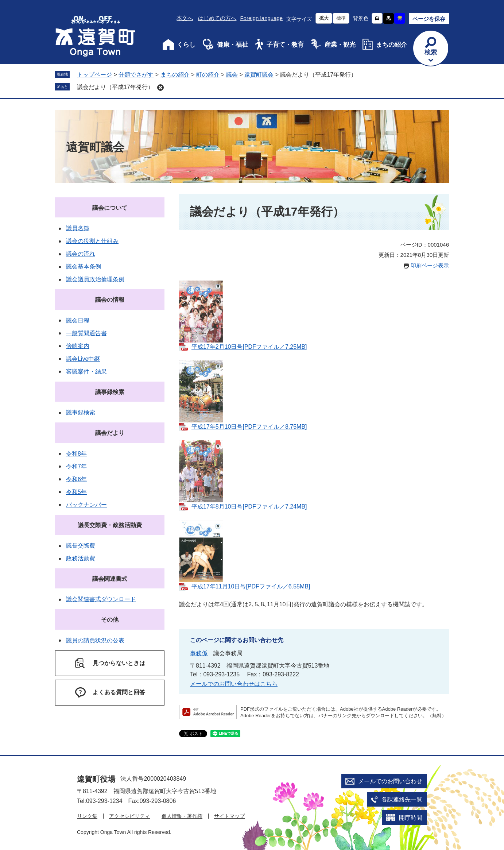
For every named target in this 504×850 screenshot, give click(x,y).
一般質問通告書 (86, 333)
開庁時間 (411, 818)
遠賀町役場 (96, 779)
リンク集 (87, 816)
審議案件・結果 (86, 372)
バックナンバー (86, 505)
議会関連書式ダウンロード (101, 599)
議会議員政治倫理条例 (95, 279)
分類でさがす (136, 75)
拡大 (324, 18)
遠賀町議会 (259, 75)
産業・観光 (340, 45)
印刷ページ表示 (430, 265)
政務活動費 (81, 558)
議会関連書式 (110, 579)
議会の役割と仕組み (92, 241)
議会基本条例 (84, 266)
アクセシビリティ (129, 816)
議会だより (110, 433)
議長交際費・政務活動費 (110, 525)
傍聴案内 (78, 346)
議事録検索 (110, 392)
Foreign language (261, 18)
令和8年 (76, 454)
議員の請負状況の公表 (95, 640)
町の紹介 (208, 75)
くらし (186, 45)
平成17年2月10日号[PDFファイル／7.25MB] (249, 347)
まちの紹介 (391, 45)
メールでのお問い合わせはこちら (234, 684)
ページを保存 (429, 19)
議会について (110, 208)
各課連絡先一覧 (402, 799)
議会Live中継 (83, 359)
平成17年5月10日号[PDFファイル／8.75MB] (249, 427)
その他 (110, 620)
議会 (232, 75)
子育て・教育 (285, 45)
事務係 (199, 653)
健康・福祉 (232, 45)
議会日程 (78, 320)
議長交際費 (81, 546)
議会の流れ (81, 254)
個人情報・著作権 (182, 816)
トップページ (94, 75)
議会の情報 (110, 300)
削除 (160, 88)
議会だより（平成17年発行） (115, 87)
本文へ (185, 18)
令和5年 (76, 492)
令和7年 (76, 466)
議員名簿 (78, 228)
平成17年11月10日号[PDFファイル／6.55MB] (251, 586)
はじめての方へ (217, 18)
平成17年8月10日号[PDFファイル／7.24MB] (249, 507)
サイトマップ (229, 816)
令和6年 (76, 479)
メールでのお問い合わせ (390, 781)
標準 (341, 18)
